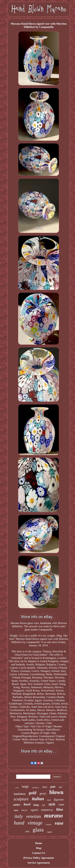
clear (45, 787)
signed (34, 810)
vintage (35, 823)
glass (38, 830)
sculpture (21, 799)
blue (60, 809)
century (48, 825)
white (24, 810)
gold (33, 793)
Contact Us (39, 853)
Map (39, 848)
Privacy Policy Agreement (39, 858)
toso (16, 810)
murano (54, 816)
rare (61, 804)
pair (53, 787)
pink (27, 831)
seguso (50, 832)
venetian (33, 816)
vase (59, 823)
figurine (59, 799)
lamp (36, 805)
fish (44, 805)
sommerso (47, 810)
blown (56, 792)
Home (39, 843)
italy (19, 816)
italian (38, 799)
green (43, 794)
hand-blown (20, 794)
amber (17, 805)
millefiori (35, 788)
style (52, 804)
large (25, 786)
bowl (27, 804)
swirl (17, 788)
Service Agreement (39, 863)
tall (60, 787)
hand (19, 823)
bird (49, 800)
